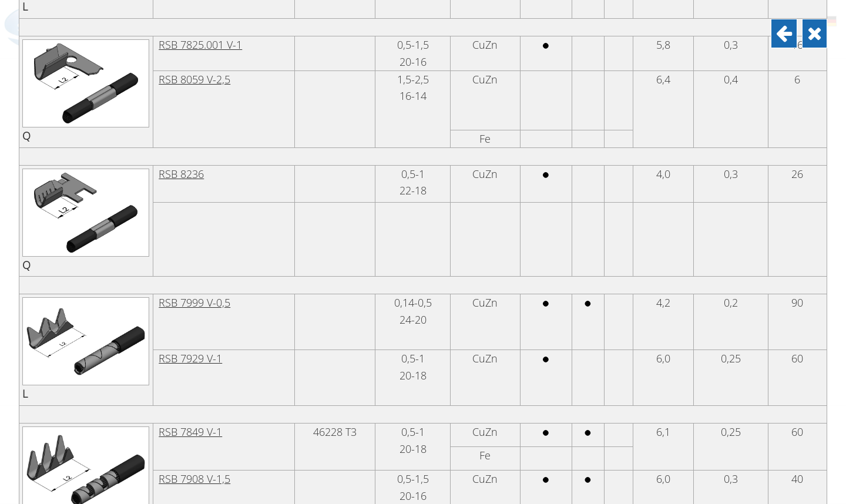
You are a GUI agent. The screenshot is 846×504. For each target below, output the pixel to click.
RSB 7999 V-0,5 (194, 487)
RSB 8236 (181, 358)
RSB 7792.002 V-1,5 (204, 100)
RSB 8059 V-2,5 (194, 264)
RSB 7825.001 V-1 (200, 229)
